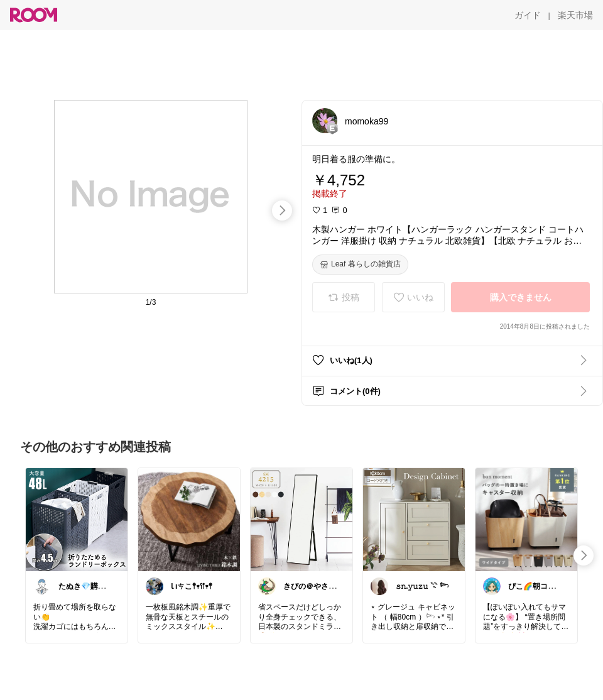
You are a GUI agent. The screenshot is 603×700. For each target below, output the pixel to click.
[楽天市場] (575, 15)
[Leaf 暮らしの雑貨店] (360, 265)
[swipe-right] (282, 211)
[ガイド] (528, 15)
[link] (77, 519)
